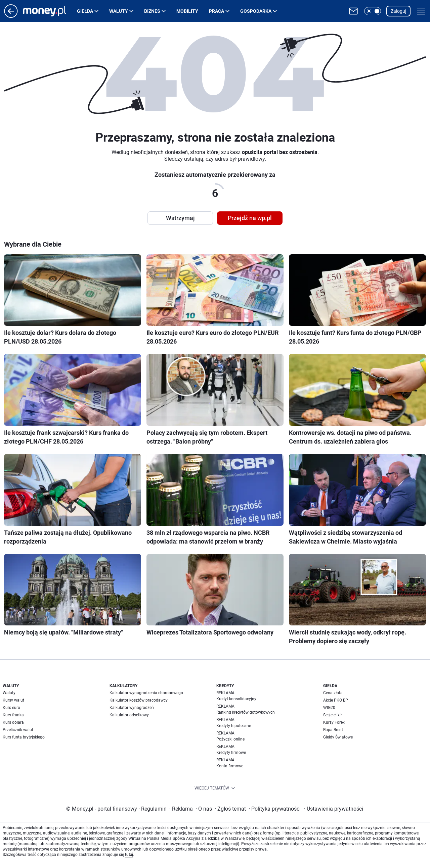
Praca (217, 11)
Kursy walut (13, 700)
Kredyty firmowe (231, 753)
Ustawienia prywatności (334, 809)
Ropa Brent (333, 730)
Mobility (187, 11)
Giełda (85, 11)
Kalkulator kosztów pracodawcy (139, 700)
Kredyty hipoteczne (234, 726)
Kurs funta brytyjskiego (24, 737)
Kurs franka (13, 715)
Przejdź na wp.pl (250, 218)
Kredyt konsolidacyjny (236, 699)
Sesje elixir (333, 715)
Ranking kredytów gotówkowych (246, 712)
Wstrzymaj (180, 218)
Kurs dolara (13, 722)
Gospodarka (256, 11)
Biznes (152, 11)
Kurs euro (11, 708)
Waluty (119, 11)
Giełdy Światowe (338, 737)
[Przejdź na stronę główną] (11, 16)
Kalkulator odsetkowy (129, 715)
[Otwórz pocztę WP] (353, 11)
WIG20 (329, 708)
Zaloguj (398, 11)
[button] (373, 11)
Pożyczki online (230, 739)
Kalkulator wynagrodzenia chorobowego (146, 693)
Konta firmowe (230, 766)
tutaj (129, 855)
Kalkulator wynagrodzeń (132, 708)
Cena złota (333, 693)
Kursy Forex (334, 722)
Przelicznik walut (18, 730)
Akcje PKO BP (336, 700)
